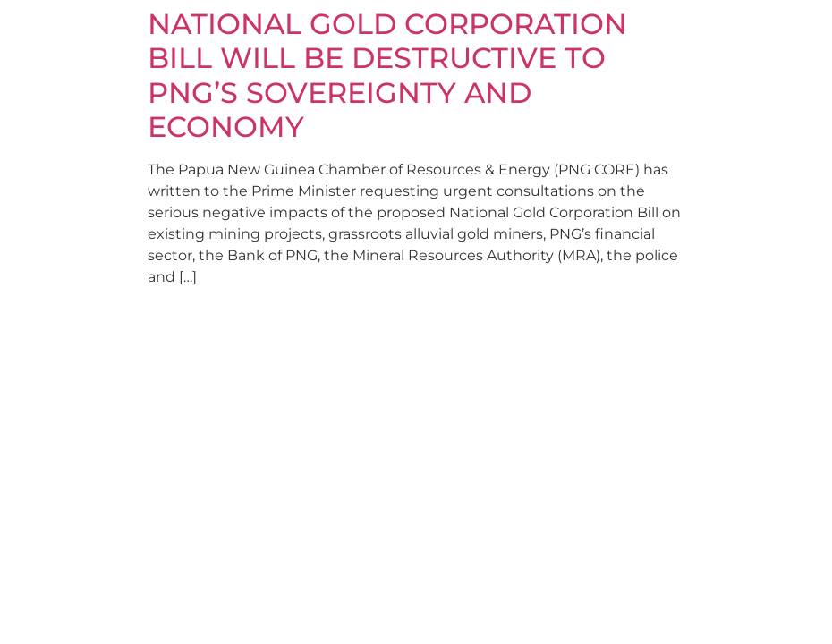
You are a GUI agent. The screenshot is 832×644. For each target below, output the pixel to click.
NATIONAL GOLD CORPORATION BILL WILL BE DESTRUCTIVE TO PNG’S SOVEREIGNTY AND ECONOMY (387, 75)
